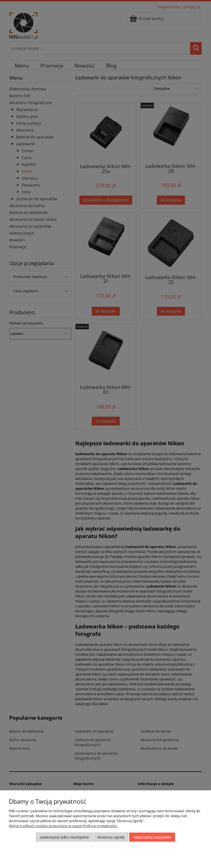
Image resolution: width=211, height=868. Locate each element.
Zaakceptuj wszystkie (152, 837)
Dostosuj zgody (111, 837)
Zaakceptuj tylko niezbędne (64, 837)
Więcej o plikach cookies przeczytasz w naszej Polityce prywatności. (63, 826)
